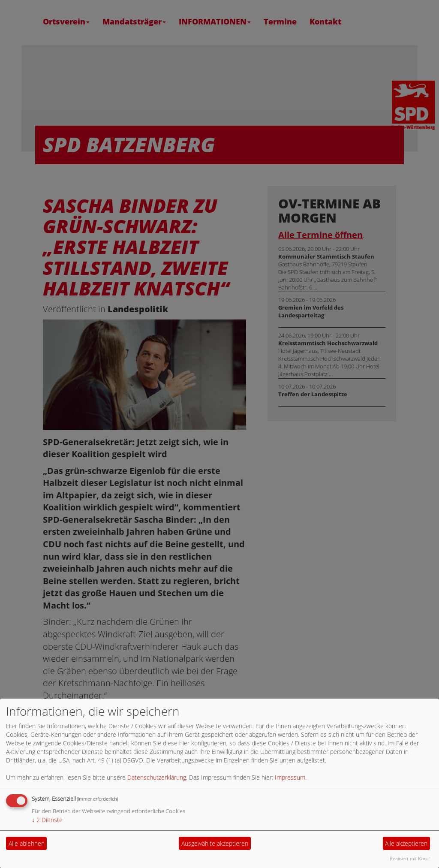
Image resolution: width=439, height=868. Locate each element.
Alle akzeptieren (406, 843)
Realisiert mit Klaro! (410, 858)
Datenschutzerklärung (157, 777)
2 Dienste (47, 820)
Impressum (290, 777)
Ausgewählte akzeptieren (215, 843)
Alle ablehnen (27, 843)
